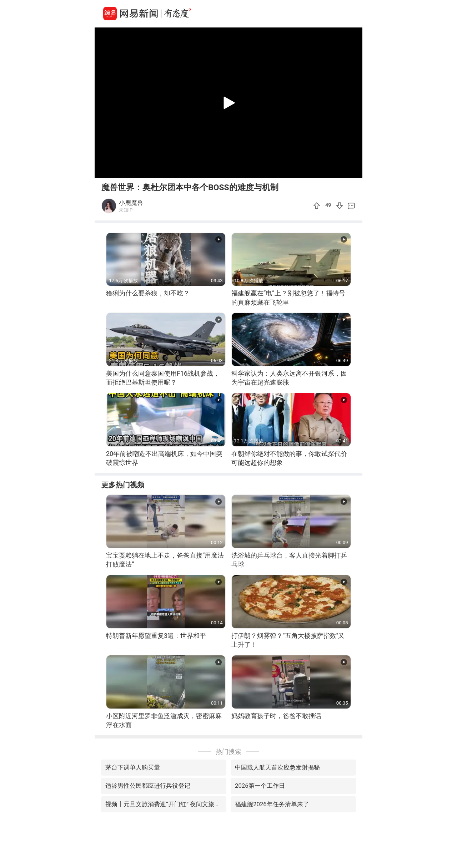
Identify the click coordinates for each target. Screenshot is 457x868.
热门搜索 (228, 752)
